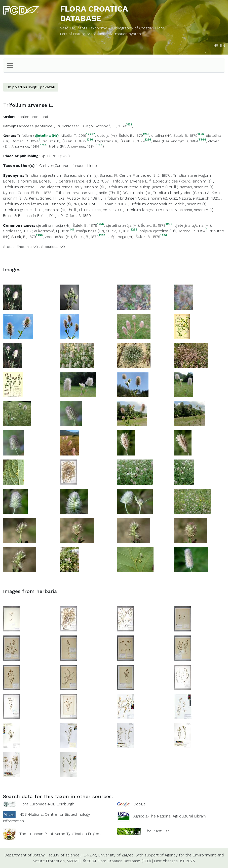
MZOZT (73, 861)
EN (223, 45)
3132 (129, 125)
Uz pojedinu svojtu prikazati (31, 87)
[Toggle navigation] (10, 66)
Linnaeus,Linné (84, 166)
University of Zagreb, (116, 855)
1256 (146, 134)
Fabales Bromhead (32, 117)
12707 (91, 134)
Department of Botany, (25, 855)
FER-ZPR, (89, 855)
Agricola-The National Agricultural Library (170, 816)
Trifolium (25, 135)
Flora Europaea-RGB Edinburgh (47, 804)
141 (72, 230)
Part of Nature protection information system (101, 34)
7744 (202, 140)
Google (140, 804)
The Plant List (157, 831)
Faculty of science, (63, 855)
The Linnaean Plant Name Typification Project (60, 834)
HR (216, 45)
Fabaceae (25, 126)
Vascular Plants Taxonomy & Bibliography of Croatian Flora (112, 28)
